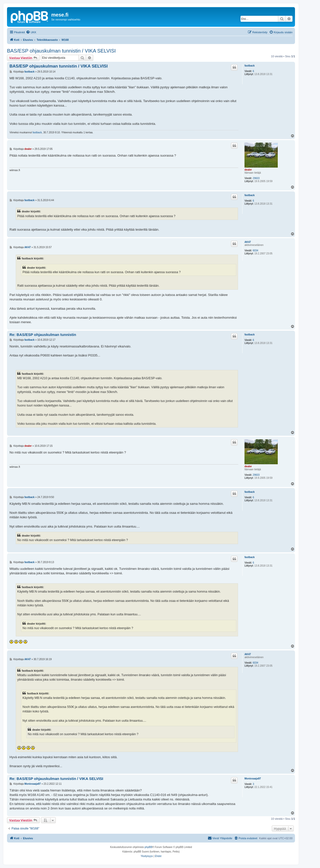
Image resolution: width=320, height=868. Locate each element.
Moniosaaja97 (253, 779)
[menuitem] (31, 32)
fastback (250, 66)
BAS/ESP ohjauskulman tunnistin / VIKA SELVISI (61, 51)
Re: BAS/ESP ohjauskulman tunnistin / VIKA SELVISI (56, 779)
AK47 (248, 242)
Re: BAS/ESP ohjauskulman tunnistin (43, 335)
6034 (255, 251)
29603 (256, 178)
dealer (248, 170)
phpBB (148, 847)
